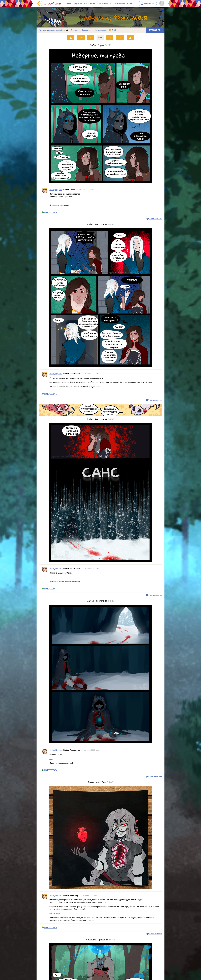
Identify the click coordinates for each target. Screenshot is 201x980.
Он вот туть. (55, 913)
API (113, 3)
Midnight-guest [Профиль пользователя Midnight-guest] (56, 190)
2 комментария (156, 219)
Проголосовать (51, 212)
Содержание (87, 30)
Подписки (78, 3)
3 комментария (156, 934)
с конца (58, 30)
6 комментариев (155, 595)
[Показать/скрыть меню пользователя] (161, 3)
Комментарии (101, 30)
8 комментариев (155, 776)
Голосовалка (90, 3)
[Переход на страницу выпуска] (100, 116)
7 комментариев (155, 400)
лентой (65, 30)
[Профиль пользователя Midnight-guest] (44, 197)
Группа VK (121, 3)
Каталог (68, 3)
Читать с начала (46, 30)
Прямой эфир (103, 3)
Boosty (132, 3)
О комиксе (75, 30)
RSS (114, 30)
